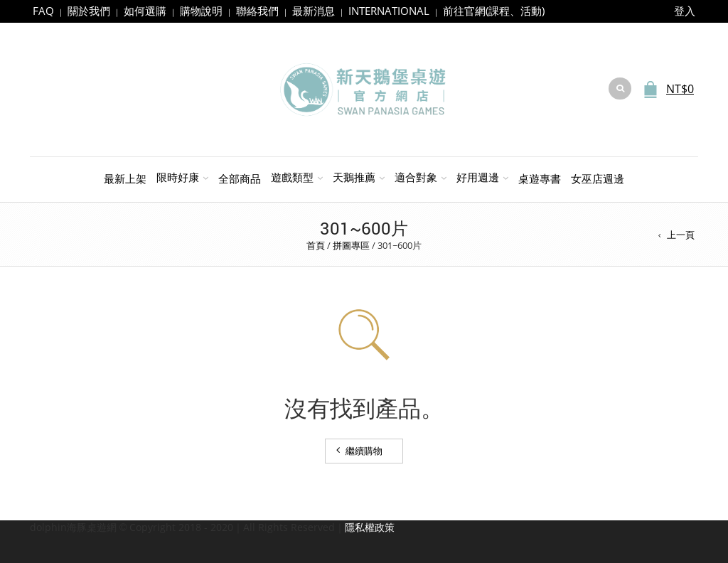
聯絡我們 (257, 11)
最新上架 (125, 178)
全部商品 (240, 178)
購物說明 (201, 11)
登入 (685, 11)
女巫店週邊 (598, 178)
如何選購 (145, 11)
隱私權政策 (370, 527)
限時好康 (178, 177)
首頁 (316, 245)
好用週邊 (478, 177)
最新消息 (314, 11)
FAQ (43, 11)
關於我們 (89, 11)
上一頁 (681, 235)
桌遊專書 (540, 178)
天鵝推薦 (354, 177)
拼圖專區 (351, 245)
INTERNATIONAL (389, 11)
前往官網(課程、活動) (494, 11)
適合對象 (416, 177)
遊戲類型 (292, 177)
